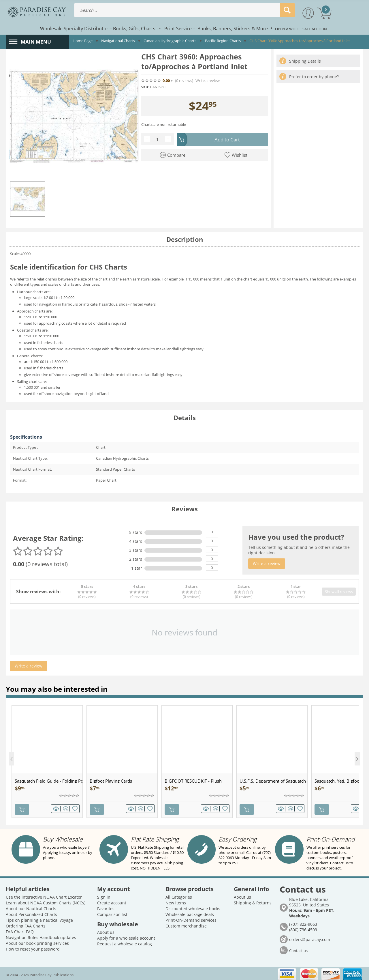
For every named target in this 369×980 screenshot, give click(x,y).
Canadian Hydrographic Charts (170, 41)
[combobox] (184, 10)
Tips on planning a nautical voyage (39, 918)
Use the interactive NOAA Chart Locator (44, 895)
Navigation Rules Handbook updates (41, 936)
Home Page (83, 41)
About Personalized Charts (31, 913)
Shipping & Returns (253, 901)
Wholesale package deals (190, 913)
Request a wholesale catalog (125, 942)
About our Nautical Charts (31, 907)
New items (176, 901)
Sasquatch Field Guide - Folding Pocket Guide (49, 781)
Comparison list (112, 913)
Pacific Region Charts (223, 41)
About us (106, 931)
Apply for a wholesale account (126, 936)
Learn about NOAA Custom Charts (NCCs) (46, 901)
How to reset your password (33, 947)
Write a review (208, 81)
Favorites (106, 907)
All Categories (179, 895)
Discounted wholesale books (193, 907)
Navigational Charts (118, 41)
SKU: (145, 87)
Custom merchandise (186, 924)
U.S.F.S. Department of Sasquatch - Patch (273, 781)
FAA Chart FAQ (20, 930)
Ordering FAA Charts (26, 924)
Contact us (298, 949)
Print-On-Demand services (191, 918)
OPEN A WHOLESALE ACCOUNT (302, 29)
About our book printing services (37, 941)
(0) (184, 81)
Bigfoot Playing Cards (111, 781)
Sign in (104, 895)
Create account (112, 901)
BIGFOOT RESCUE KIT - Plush (193, 781)
